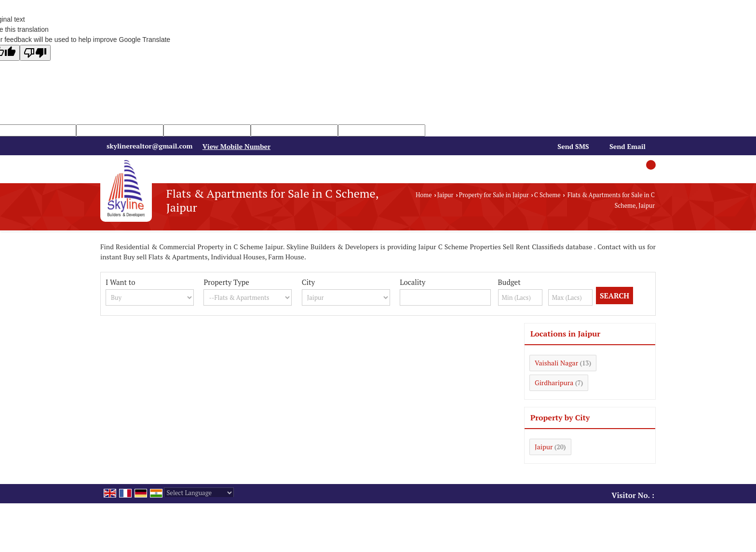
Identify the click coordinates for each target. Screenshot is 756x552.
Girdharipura (554, 383)
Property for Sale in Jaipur (494, 195)
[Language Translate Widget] (199, 493)
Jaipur (445, 195)
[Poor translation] (35, 53)
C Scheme (547, 195)
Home (424, 195)
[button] (236, 146)
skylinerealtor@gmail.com (149, 146)
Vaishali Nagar (556, 363)
